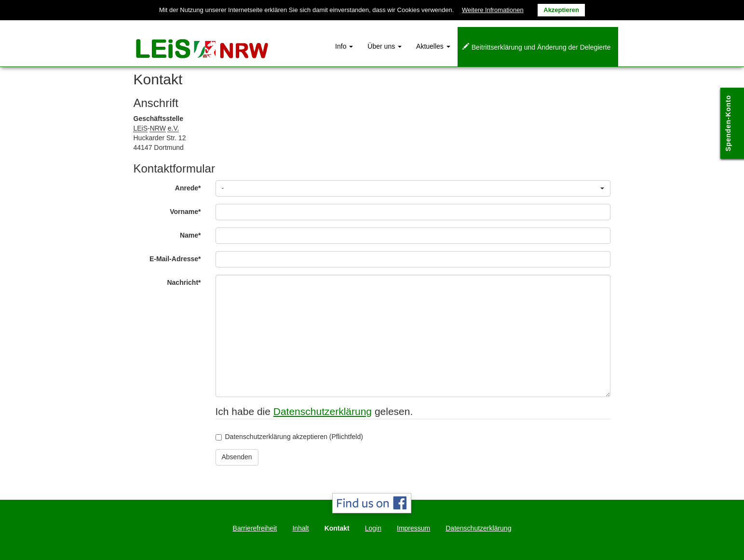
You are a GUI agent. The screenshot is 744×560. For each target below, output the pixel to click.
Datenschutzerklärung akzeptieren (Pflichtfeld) (289, 437)
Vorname (189, 211)
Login (373, 528)
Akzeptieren (561, 10)
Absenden (237, 457)
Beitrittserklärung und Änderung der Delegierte (541, 47)
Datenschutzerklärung (323, 411)
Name (194, 235)
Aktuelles (433, 46)
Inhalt (300, 528)
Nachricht (187, 282)
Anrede (192, 188)
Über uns (385, 46)
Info (344, 46)
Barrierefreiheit (255, 528)
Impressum (413, 528)
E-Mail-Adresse (179, 259)
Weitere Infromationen (493, 10)
